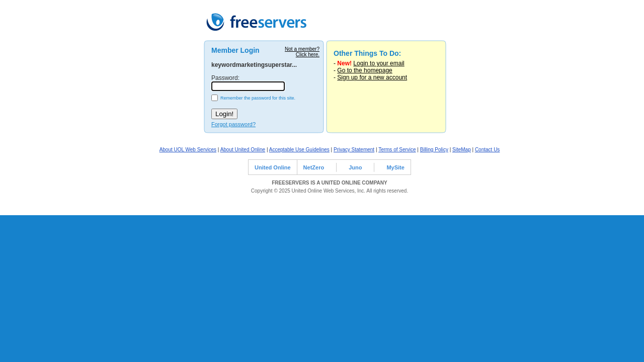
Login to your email (379, 63)
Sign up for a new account (372, 77)
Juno (355, 167)
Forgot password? (233, 124)
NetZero (314, 167)
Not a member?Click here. (302, 52)
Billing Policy (434, 150)
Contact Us (487, 150)
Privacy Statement (354, 150)
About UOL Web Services (188, 150)
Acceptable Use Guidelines (299, 150)
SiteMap (462, 150)
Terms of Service (397, 150)
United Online (273, 167)
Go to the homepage (365, 70)
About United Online (243, 150)
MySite (395, 167)
